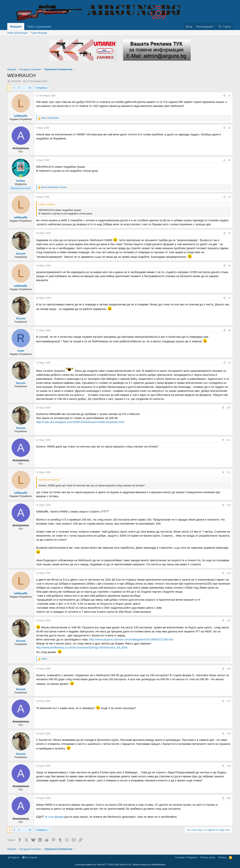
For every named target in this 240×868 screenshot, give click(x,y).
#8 (229, 330)
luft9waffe (16, 81)
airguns (14, 857)
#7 (229, 298)
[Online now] (21, 176)
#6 (229, 266)
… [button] (24, 88)
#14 (229, 573)
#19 (229, 766)
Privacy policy (208, 857)
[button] (54, 26)
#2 (229, 128)
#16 (229, 669)
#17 (229, 701)
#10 (229, 408)
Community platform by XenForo (103, 865)
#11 (229, 440)
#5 (229, 233)
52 (30, 88)
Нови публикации (17, 33)
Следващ (41, 88)
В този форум (54, 817)
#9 (229, 363)
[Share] (224, 96)
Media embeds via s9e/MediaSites (149, 865)
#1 (229, 96)
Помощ (222, 857)
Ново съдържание (39, 26)
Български (30, 857)
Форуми (16, 26)
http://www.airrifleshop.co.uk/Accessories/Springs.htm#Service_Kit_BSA (82, 647)
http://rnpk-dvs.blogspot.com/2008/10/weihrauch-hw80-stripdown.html (80, 422)
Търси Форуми (39, 33)
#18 (229, 734)
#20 (229, 798)
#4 (229, 197)
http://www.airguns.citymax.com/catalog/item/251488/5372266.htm (131, 639)
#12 (229, 472)
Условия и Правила (186, 857)
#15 (229, 621)
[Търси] (225, 26)
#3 (229, 160)
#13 (229, 505)
